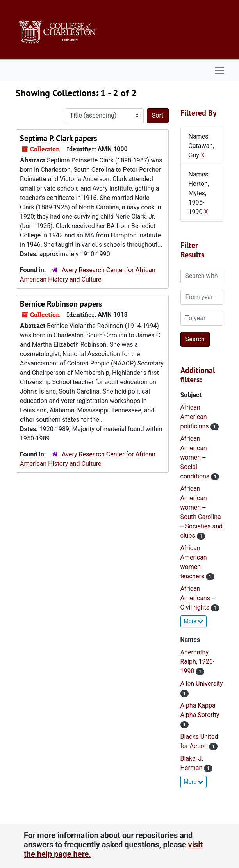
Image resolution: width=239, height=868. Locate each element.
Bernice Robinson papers (61, 304)
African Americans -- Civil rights (198, 598)
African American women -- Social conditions (196, 457)
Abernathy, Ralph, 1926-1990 (198, 662)
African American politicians (195, 417)
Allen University (202, 684)
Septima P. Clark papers (58, 138)
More (194, 621)
